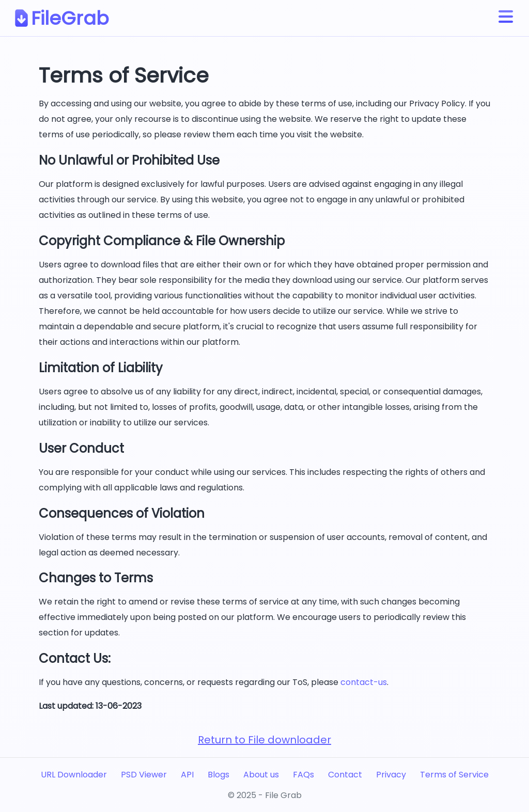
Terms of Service (454, 775)
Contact (345, 775)
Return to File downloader (264, 740)
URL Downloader (74, 775)
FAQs (304, 775)
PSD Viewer (144, 775)
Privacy (391, 775)
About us (261, 775)
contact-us (364, 682)
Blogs (219, 775)
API (187, 775)
